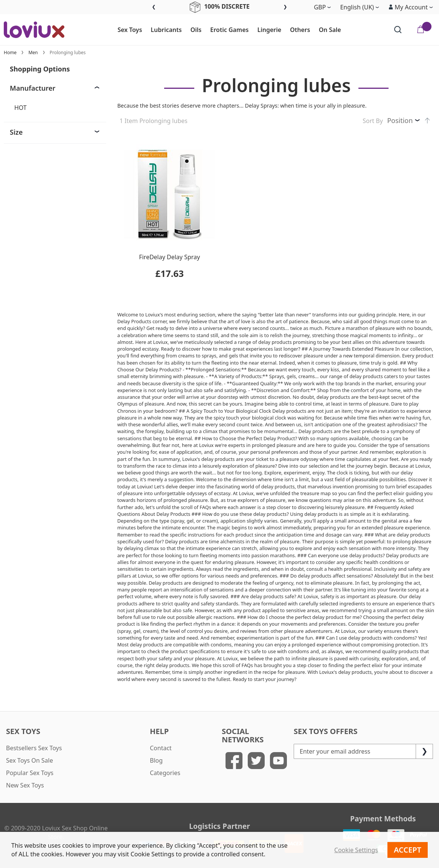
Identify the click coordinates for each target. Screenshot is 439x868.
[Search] (398, 30)
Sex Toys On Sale (30, 760)
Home (10, 52)
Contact (161, 748)
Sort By (373, 121)
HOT (21, 108)
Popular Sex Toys (30, 773)
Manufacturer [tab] (33, 88)
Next (285, 7)
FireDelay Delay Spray (169, 257)
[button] (411, 7)
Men (33, 52)
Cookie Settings (356, 850)
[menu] (229, 30)
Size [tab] (16, 132)
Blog (156, 760)
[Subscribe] (424, 751)
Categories (165, 773)
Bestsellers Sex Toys (34, 748)
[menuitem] (127, 30)
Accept (408, 850)
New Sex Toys (25, 785)
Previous (154, 7)
